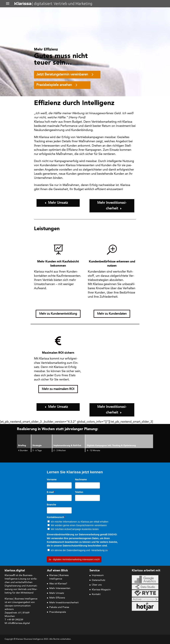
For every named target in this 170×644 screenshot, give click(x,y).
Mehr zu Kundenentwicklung (58, 314)
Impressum (98, 575)
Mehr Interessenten (60, 588)
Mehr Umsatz (58, 203)
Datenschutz (99, 580)
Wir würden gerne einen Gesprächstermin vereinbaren (79, 525)
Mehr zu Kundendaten (112, 314)
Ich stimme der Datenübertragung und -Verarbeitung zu (80, 550)
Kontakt (96, 594)
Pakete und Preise (59, 607)
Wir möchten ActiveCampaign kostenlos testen (75, 529)
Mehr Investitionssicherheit (64, 603)
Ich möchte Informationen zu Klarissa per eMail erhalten (80, 522)
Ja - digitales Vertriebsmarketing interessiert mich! (74, 559)
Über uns (97, 585)
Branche (51, 505)
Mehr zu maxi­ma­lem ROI (58, 389)
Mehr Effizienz (57, 598)
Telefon (79, 492)
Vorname (52, 479)
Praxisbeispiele (58, 612)
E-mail (51, 492)
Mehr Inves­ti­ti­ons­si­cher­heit (112, 206)
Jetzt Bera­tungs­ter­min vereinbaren (62, 75)
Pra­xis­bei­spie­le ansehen (54, 85)
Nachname (81, 479)
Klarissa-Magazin (101, 590)
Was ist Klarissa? (58, 584)
